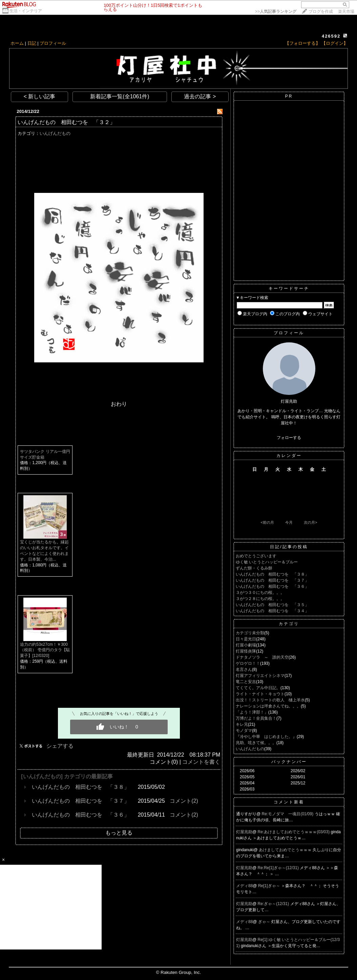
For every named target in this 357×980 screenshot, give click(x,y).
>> (276, 12)
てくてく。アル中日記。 (258, 688)
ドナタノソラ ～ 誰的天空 (262, 657)
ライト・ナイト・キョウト (260, 694)
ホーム (17, 43)
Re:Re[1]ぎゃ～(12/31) (279, 868)
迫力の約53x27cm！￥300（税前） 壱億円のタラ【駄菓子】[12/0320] (45, 650)
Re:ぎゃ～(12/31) (274, 904)
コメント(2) (184, 801)
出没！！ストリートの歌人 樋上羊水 (270, 700)
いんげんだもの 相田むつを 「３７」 (81, 801)
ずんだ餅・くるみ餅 (254, 568)
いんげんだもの (55, 133)
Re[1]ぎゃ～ (270, 886)
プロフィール (53, 43)
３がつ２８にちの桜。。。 (260, 599)
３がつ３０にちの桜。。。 (260, 593)
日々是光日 (246, 639)
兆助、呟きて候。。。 (256, 743)
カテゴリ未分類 (250, 633)
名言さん (244, 669)
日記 (32, 43)
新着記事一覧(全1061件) (120, 96)
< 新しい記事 (40, 96)
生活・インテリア (26, 11)
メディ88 (244, 886)
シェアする (60, 746)
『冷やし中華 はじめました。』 (266, 737)
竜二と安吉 (246, 682)
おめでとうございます (256, 556)
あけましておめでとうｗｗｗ (286, 850)
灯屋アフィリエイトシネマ (260, 676)
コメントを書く (201, 762)
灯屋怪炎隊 (246, 651)
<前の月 (267, 522)
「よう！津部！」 (252, 712)
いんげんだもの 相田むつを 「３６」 (81, 815)
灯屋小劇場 (246, 645)
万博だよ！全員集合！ (256, 718)
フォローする (289, 438)
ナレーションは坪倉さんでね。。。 (268, 706)
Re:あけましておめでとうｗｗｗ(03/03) (294, 832)
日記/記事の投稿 (289, 547)
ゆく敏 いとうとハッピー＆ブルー (267, 562)
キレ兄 (242, 724)
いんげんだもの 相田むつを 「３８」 (81, 787)
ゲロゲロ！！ (248, 663)
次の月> (310, 522)
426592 (331, 36)
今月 (289, 522)
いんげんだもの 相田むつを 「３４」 (272, 611)
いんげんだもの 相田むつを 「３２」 (66, 122)
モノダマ (244, 731)
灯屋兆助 (244, 832)
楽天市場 (346, 12)
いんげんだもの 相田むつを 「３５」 (272, 605)
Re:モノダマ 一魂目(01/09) (288, 814)
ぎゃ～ (265, 922)
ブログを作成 (321, 12)
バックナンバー (289, 762)
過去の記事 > (200, 96)
